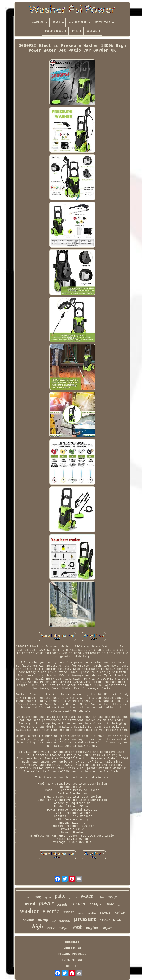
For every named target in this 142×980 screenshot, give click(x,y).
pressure (85, 919)
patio (60, 896)
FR (77, 966)
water (87, 896)
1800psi (64, 928)
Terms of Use (72, 960)
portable (62, 905)
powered (105, 913)
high (38, 926)
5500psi (96, 905)
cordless (100, 897)
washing (119, 913)
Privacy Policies (72, 954)
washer (29, 911)
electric (51, 911)
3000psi (51, 928)
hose (110, 904)
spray (48, 897)
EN (68, 966)
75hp (38, 897)
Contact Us (72, 948)
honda (117, 920)
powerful (73, 898)
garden (69, 912)
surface (107, 928)
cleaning (81, 914)
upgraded (65, 921)
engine (92, 927)
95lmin (29, 920)
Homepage (72, 942)
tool (119, 905)
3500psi (105, 920)
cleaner (78, 903)
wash (78, 927)
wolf (54, 921)
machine (92, 913)
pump (43, 920)
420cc (29, 898)
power (46, 903)
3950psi (113, 897)
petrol (29, 904)
